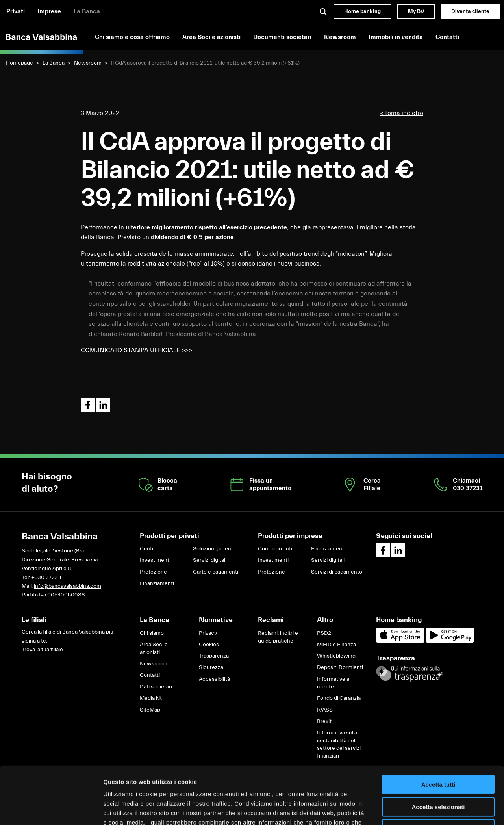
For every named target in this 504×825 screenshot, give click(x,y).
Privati (16, 11)
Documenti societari (282, 37)
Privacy (208, 633)
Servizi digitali (210, 560)
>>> (187, 350)
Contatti (447, 37)
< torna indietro (402, 113)
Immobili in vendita (396, 37)
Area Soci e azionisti (211, 37)
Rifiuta (438, 775)
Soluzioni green (212, 549)
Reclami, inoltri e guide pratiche (278, 637)
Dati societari (156, 687)
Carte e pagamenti (216, 572)
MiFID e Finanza (336, 645)
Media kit (151, 698)
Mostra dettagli (414, 809)
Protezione (153, 572)
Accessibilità (214, 679)
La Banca (87, 11)
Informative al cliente (334, 683)
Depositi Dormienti (340, 667)
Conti (146, 549)
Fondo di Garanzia (339, 698)
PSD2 (324, 633)
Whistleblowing (336, 656)
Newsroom (340, 37)
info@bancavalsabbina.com (68, 586)
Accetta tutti (438, 730)
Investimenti (155, 560)
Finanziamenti (157, 583)
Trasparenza (214, 656)
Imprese (49, 11)
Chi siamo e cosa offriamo (132, 37)
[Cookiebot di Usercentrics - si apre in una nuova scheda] (51, 810)
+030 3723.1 (46, 578)
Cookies (209, 645)
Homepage (19, 63)
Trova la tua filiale (42, 650)
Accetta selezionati (438, 753)
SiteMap (150, 710)
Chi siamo (152, 633)
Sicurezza (211, 667)
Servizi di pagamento (337, 572)
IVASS (325, 710)
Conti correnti (275, 549)
